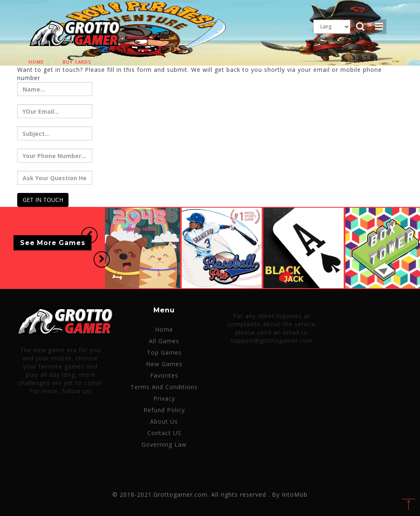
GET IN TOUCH (43, 200)
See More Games (53, 243)
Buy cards (77, 62)
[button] (86, 236)
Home (36, 62)
